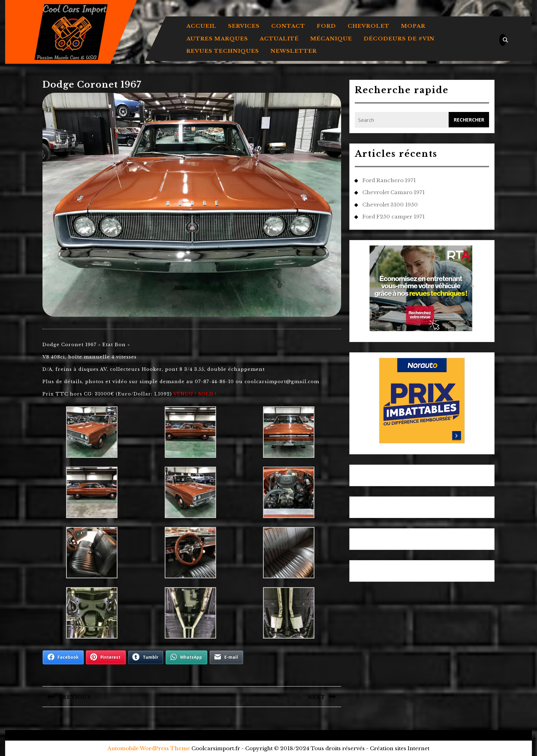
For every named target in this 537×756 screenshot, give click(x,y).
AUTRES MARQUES (217, 39)
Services (244, 26)
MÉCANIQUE (331, 39)
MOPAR (413, 26)
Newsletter (294, 51)
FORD (326, 26)
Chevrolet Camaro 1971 (394, 192)
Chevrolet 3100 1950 (390, 205)
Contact (288, 26)
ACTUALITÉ (279, 39)
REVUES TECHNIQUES (223, 51)
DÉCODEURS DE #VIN (399, 39)
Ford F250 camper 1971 (394, 217)
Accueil (201, 26)
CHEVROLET (369, 26)
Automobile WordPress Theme (149, 748)
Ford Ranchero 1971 (389, 180)
